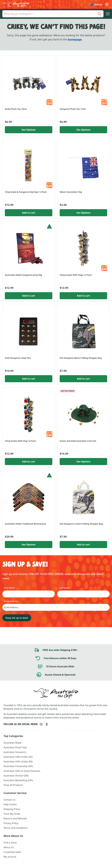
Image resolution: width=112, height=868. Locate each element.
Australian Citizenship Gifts (18, 766)
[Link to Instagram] (41, 724)
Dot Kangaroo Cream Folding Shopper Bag (81, 524)
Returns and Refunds (15, 818)
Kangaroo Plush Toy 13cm (73, 109)
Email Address (11, 601)
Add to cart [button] (29, 213)
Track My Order (12, 814)
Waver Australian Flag (71, 192)
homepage (75, 39)
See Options (29, 130)
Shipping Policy (12, 809)
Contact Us (9, 800)
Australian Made (12, 743)
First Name (9, 588)
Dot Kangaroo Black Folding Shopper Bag (81, 358)
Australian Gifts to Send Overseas (22, 771)
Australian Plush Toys (15, 747)
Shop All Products (13, 785)
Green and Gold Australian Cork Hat (78, 441)
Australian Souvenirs (15, 752)
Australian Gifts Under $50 (18, 762)
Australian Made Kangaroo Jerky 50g (23, 275)
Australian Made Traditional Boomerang (25, 524)
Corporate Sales (12, 852)
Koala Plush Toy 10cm (16, 109)
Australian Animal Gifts (16, 776)
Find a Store (10, 843)
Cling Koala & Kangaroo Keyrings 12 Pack (26, 192)
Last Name (64, 588)
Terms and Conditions (16, 828)
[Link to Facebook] (47, 724)
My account (10, 857)
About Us (9, 847)
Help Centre (10, 804)
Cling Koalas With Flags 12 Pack (76, 275)
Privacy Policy (11, 823)
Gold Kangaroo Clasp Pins (18, 358)
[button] (108, 14)
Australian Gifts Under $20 (18, 757)
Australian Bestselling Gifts (18, 780)
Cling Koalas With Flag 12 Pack (20, 441)
